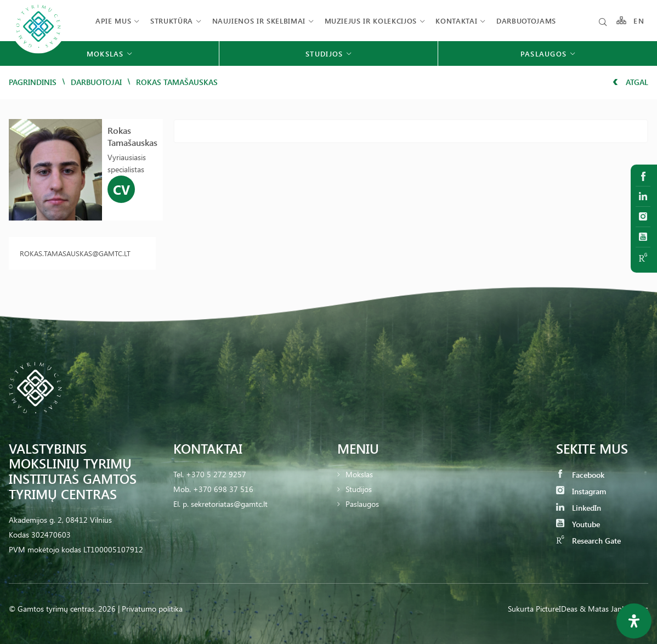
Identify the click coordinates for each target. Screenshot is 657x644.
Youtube (578, 524)
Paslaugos (362, 504)
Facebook (580, 475)
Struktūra (172, 21)
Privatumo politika (152, 609)
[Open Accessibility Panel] (634, 621)
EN (639, 21)
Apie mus (113, 21)
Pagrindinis (33, 82)
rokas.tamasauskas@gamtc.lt (75, 253)
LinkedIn (579, 508)
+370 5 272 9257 (216, 474)
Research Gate (588, 541)
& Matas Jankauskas (614, 609)
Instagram (581, 491)
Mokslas (359, 474)
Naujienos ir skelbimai (259, 21)
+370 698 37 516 (223, 489)
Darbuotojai (96, 82)
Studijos (359, 489)
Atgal (630, 82)
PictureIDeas (557, 609)
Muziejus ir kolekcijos (371, 21)
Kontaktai (456, 21)
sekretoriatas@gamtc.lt (229, 504)
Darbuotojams (526, 21)
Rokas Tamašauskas (132, 136)
